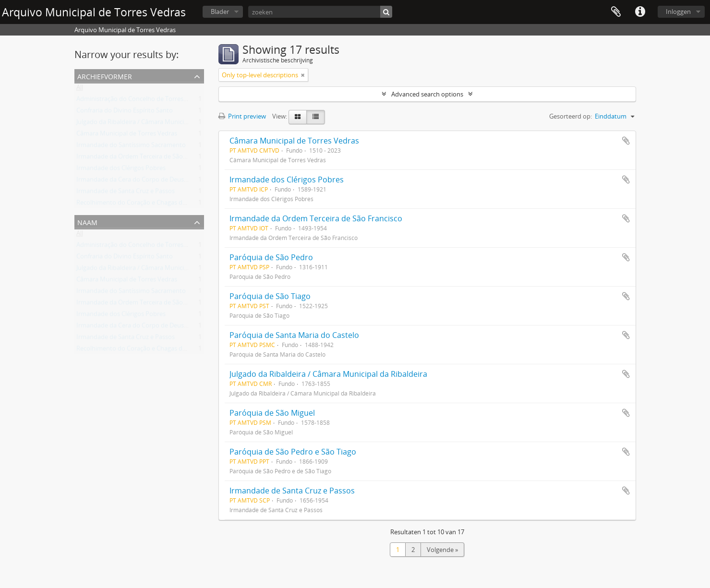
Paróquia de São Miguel (272, 413)
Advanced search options (427, 94)
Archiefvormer (105, 76)
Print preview (242, 116)
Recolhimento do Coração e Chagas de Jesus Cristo (148, 204)
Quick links (640, 12)
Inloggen (678, 12)
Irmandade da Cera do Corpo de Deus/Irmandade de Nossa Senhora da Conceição (193, 181)
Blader (220, 12)
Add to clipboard (626, 141)
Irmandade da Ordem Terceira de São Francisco (144, 158)
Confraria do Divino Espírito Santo (125, 112)
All (80, 89)
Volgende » (442, 550)
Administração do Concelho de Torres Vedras (140, 101)
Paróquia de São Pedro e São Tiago (293, 452)
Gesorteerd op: (571, 116)
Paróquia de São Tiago (270, 296)
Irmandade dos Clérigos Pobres (121, 170)
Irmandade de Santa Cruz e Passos (126, 193)
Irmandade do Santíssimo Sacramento (131, 147)
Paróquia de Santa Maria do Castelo (294, 335)
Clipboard (616, 12)
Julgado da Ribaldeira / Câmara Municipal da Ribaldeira (154, 124)
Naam (87, 222)
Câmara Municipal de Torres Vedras (127, 135)
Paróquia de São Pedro (271, 257)
